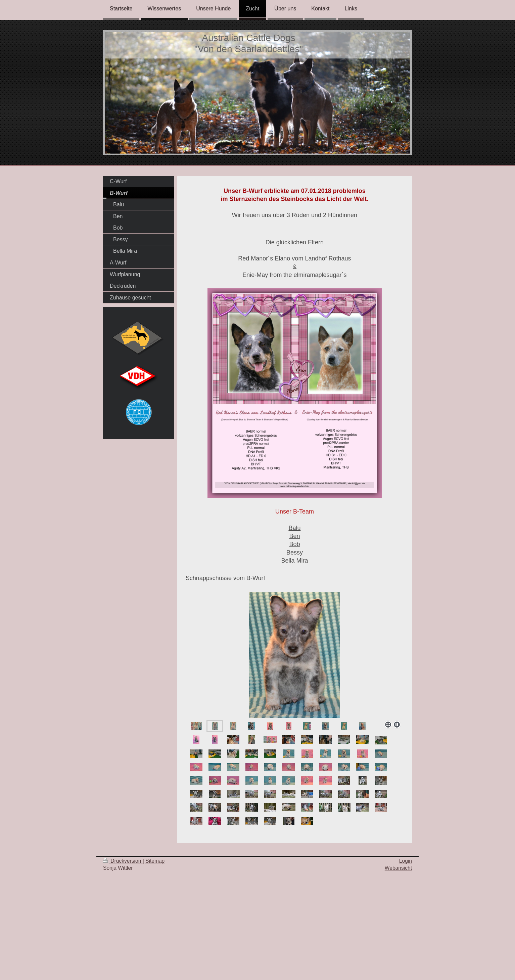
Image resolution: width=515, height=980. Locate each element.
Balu (294, 528)
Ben (294, 536)
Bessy (295, 553)
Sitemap (155, 861)
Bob (294, 544)
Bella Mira (294, 561)
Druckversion (123, 861)
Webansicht (398, 868)
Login (406, 861)
